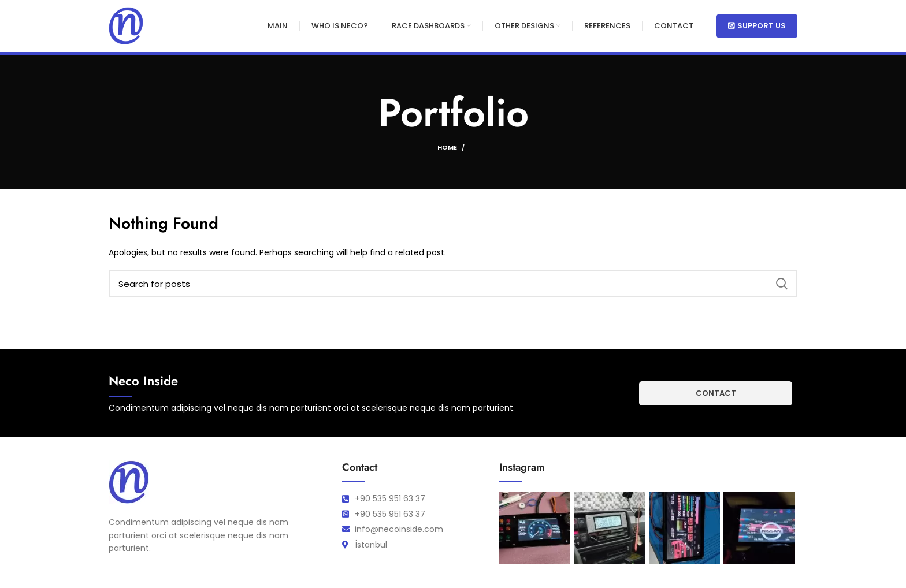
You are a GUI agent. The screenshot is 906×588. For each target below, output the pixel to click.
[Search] (453, 284)
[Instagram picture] (535, 528)
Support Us (757, 26)
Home (447, 147)
